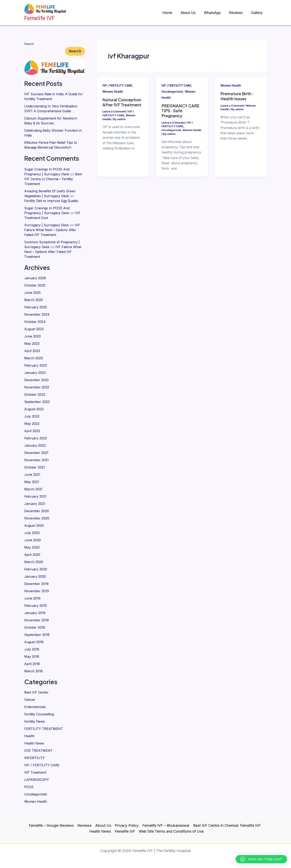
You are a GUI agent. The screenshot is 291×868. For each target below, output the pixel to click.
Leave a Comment (114, 111)
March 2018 (33, 671)
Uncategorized (35, 794)
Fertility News (35, 721)
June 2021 (32, 475)
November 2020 (37, 518)
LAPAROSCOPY (37, 780)
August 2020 (34, 525)
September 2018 (37, 635)
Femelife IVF (125, 831)
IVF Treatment (35, 772)
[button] (261, 859)
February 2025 (36, 307)
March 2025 (34, 300)
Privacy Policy (127, 825)
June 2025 (32, 293)
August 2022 (34, 409)
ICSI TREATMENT (38, 751)
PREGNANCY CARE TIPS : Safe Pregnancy (180, 111)
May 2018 (32, 657)
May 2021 (32, 482)
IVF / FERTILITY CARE (42, 765)
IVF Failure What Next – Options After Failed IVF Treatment (52, 230)
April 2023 (32, 351)
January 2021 (35, 504)
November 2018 (37, 620)
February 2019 (35, 606)
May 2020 (32, 547)
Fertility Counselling (39, 714)
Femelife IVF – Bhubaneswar (166, 825)
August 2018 (34, 642)
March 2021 (33, 489)
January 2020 (35, 576)
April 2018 (32, 664)
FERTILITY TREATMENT (44, 729)
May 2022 (32, 424)
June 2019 (32, 598)
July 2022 (32, 416)
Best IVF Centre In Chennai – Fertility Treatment (53, 179)
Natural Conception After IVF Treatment (122, 102)
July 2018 (32, 649)
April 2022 (32, 431)
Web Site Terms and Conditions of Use (171, 831)
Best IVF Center (36, 692)
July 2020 (32, 533)
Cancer (30, 700)
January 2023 (35, 373)
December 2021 (36, 453)
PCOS (29, 787)
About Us (103, 825)
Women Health (36, 801)
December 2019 (36, 584)
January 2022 (35, 445)
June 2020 (33, 540)
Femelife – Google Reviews (51, 825)
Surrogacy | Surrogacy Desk (46, 225)
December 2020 (37, 511)
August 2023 (34, 329)
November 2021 (36, 460)
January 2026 (35, 278)
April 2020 (32, 555)
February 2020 (36, 569)
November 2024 (37, 314)
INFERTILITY (34, 758)
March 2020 (34, 562)
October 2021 (35, 467)
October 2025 (35, 285)
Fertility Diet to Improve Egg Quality (51, 201)
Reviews (84, 825)
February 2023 (36, 365)
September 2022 (37, 402)
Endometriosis (35, 707)
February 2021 (35, 496)
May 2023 (32, 344)
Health (29, 736)
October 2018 (35, 627)
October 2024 (35, 322)
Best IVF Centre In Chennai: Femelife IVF (227, 825)
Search (29, 44)
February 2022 (36, 438)
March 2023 (34, 358)
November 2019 (37, 591)
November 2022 (37, 387)
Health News (34, 743)
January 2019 (35, 613)
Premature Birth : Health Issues (237, 96)
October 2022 (35, 394)
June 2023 (32, 336)
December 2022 (36, 380)
